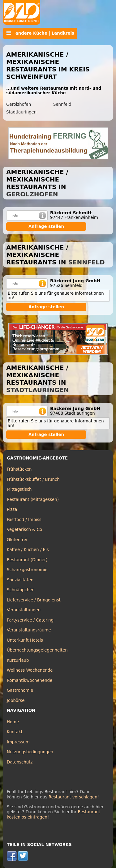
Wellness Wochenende (30, 670)
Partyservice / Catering (30, 620)
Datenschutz (20, 762)
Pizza (12, 509)
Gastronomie (20, 690)
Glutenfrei (17, 540)
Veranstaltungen (24, 610)
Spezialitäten (20, 580)
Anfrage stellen (46, 227)
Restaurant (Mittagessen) (33, 500)
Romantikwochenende (30, 680)
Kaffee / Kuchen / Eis (28, 550)
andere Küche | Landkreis (40, 33)
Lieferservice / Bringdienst (34, 600)
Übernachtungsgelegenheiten (37, 650)
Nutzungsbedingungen (30, 752)
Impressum (18, 742)
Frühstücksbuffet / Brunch (33, 479)
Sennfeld (62, 104)
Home (13, 722)
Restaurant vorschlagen (73, 797)
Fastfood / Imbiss (24, 520)
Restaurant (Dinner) (27, 560)
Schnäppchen (21, 590)
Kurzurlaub (18, 660)
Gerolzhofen (19, 104)
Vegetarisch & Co (24, 530)
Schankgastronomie (27, 570)
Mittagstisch (19, 489)
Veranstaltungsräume (29, 630)
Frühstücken (19, 469)
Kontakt (15, 732)
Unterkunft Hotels (25, 640)
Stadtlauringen (21, 112)
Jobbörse (16, 701)
